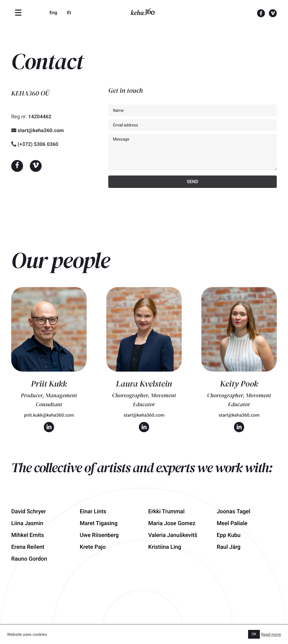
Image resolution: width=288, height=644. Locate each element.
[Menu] (18, 13)
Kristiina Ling (165, 547)
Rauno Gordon (29, 559)
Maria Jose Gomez (172, 523)
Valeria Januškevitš (173, 535)
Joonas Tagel (234, 511)
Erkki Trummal (166, 511)
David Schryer (29, 511)
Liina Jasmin (27, 523)
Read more (271, 634)
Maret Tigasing (99, 523)
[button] (17, 166)
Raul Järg (229, 547)
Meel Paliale (232, 523)
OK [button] (254, 634)
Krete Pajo (93, 547)
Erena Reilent (28, 547)
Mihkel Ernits (28, 535)
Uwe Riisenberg (99, 535)
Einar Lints (93, 511)
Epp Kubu (229, 535)
